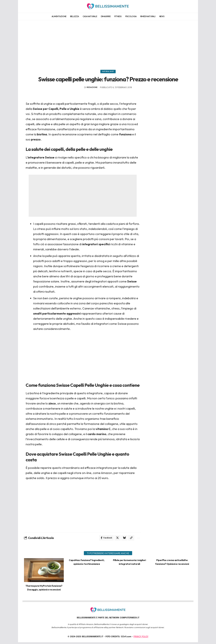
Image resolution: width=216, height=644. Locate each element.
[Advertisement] (108, 44)
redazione (92, 89)
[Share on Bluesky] (123, 539)
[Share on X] (116, 539)
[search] (189, 6)
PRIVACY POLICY (141, 638)
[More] (138, 539)
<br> (83, 355)
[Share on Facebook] (105, 539)
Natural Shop (108, 72)
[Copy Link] (130, 539)
